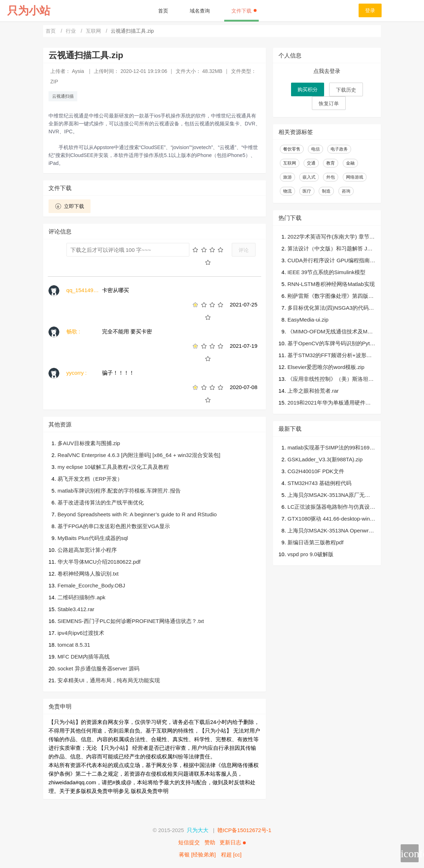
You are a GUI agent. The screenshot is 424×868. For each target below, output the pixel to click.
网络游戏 (355, 177)
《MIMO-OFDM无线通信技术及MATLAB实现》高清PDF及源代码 (331, 332)
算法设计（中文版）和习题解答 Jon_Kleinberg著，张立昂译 (330, 249)
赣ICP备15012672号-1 (244, 830)
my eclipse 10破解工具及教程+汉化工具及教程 (113, 467)
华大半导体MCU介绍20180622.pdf (99, 562)
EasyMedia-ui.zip (308, 320)
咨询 (346, 191)
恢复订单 (329, 103)
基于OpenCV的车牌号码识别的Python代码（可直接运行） (330, 344)
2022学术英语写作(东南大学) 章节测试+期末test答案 (331, 237)
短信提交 (189, 842)
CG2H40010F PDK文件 (316, 471)
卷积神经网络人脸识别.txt (88, 574)
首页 (163, 11)
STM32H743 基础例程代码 (319, 483)
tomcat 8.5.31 (74, 645)
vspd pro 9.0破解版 (310, 554)
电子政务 (339, 149)
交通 (311, 163)
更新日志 (232, 842)
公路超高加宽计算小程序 (87, 550)
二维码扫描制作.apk (81, 597)
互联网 (94, 31)
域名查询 (200, 11)
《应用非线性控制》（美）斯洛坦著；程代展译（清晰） (328, 380)
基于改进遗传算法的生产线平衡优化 (101, 502)
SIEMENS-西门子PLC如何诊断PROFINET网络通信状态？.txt (131, 621)
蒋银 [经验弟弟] (197, 855)
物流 (287, 191)
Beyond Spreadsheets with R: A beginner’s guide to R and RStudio (137, 514)
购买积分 (308, 89)
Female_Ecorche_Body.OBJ (91, 585)
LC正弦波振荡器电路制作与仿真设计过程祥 (331, 507)
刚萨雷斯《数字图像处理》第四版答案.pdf (331, 297)
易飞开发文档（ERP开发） (90, 479)
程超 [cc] (231, 855)
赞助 (210, 842)
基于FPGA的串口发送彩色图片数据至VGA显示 (114, 526)
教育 (331, 163)
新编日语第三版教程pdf (315, 542)
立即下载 (70, 206)
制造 (326, 191)
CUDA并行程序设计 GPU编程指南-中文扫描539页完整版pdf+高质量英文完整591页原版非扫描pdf (330, 261)
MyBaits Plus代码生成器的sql (93, 538)
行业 (72, 31)
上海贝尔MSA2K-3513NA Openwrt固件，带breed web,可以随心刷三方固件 (330, 531)
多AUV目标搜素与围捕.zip (89, 443)
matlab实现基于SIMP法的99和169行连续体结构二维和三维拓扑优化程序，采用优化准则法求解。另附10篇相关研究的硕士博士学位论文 (331, 448)
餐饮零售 (292, 149)
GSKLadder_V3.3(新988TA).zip (325, 459)
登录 (370, 10)
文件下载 (244, 11)
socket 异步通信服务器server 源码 (98, 668)
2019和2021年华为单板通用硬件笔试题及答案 (329, 403)
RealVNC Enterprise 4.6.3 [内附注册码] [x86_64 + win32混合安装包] (139, 455)
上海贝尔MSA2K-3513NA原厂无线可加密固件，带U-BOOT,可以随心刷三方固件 (331, 496)
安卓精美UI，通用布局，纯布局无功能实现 (109, 680)
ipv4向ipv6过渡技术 (81, 633)
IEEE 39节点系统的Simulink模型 (326, 272)
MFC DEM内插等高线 (84, 657)
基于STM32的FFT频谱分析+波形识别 (330, 356)
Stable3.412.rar (76, 609)
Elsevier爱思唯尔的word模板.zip (326, 367)
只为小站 (29, 11)
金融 (350, 163)
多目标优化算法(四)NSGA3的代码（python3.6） (328, 308)
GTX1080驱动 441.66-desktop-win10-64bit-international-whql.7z (330, 519)
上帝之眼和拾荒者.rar (313, 391)
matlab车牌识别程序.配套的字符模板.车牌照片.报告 (119, 491)
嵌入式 (309, 177)
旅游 (287, 177)
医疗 (307, 191)
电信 (315, 149)
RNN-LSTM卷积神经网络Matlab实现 (331, 284)
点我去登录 (327, 71)
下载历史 (346, 90)
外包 (331, 177)
